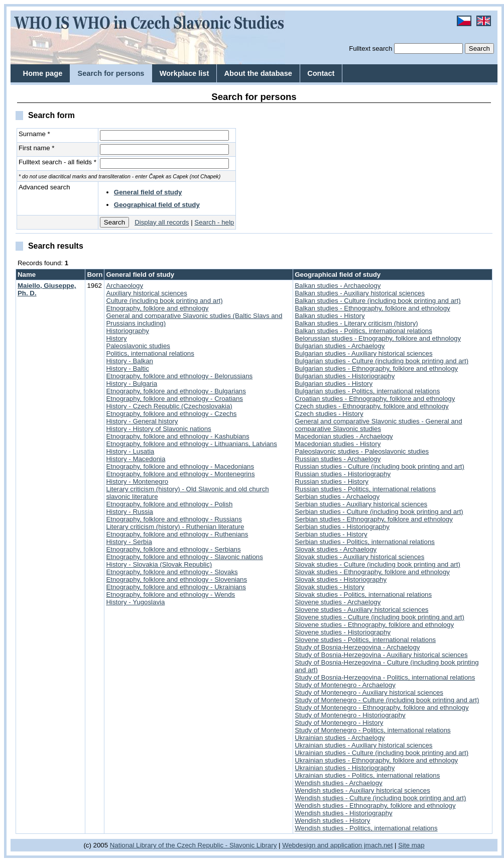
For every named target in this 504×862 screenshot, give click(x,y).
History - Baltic (128, 368)
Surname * (34, 134)
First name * (37, 148)
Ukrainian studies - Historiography (345, 768)
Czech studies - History (329, 414)
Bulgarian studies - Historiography (345, 376)
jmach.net (377, 845)
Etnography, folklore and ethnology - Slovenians (176, 579)
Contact (321, 73)
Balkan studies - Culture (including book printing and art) (377, 301)
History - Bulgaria (132, 384)
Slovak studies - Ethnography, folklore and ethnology (372, 572)
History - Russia (130, 512)
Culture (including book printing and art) (164, 301)
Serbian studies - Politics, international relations (365, 542)
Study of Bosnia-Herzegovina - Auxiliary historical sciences (381, 655)
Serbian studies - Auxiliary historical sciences (361, 504)
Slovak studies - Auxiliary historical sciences (359, 557)
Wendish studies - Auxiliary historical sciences (362, 790)
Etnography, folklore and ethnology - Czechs (171, 414)
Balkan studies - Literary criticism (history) (356, 323)
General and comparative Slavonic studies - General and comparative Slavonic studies (378, 425)
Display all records (162, 222)
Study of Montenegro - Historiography (350, 715)
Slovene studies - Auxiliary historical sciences (361, 610)
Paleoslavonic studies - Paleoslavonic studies (362, 451)
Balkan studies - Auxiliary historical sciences (360, 293)
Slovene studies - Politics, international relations (365, 640)
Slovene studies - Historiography (343, 632)
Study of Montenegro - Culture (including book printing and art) (387, 700)
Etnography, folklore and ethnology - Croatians (174, 399)
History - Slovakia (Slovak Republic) (159, 564)
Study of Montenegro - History (339, 723)
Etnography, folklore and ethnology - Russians (174, 519)
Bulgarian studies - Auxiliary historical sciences (363, 353)
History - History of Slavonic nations (158, 429)
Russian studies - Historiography (343, 474)
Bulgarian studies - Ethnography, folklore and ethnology (376, 368)
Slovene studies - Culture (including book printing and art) (380, 617)
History (116, 338)
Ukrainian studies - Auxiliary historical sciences (363, 745)
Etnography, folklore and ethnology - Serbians (173, 549)
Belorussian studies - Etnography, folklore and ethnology (378, 338)
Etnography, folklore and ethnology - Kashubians (177, 436)
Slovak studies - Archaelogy (336, 549)
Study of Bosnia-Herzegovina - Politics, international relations (385, 677)
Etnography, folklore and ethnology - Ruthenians (177, 534)
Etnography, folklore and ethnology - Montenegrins (180, 474)
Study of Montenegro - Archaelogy (345, 685)
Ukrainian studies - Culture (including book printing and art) (382, 753)
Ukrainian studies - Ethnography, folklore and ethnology (376, 760)
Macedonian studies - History (338, 444)
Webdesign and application (322, 845)
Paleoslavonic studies (138, 346)
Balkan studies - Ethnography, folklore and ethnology (372, 308)
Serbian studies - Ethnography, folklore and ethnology (374, 519)
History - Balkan (130, 361)
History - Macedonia (136, 459)
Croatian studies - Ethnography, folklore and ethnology (375, 399)
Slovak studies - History (330, 587)
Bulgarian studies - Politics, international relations (367, 391)
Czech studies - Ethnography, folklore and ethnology (372, 406)
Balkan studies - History (330, 316)
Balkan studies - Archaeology (338, 286)
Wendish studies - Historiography (343, 813)
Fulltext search (370, 48)
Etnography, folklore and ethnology (157, 308)
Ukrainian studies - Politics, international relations (367, 775)
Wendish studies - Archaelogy (339, 783)
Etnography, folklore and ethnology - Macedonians (180, 466)
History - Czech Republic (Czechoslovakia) (169, 406)
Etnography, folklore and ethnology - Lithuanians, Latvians (191, 444)
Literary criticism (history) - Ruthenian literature (175, 527)
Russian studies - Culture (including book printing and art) (380, 466)
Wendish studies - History (332, 821)
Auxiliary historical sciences (146, 293)
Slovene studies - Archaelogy (338, 602)
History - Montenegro (137, 481)
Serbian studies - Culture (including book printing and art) (379, 512)
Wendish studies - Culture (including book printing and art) (380, 798)
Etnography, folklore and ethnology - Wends (170, 595)
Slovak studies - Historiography (341, 579)
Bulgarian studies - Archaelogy (340, 346)
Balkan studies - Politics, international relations (363, 331)
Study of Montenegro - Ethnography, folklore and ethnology (382, 708)
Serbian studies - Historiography (342, 527)
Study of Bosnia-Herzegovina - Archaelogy (357, 647)
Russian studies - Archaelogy (338, 459)
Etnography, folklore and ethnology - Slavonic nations (184, 557)
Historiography (128, 331)
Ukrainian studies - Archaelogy (340, 738)
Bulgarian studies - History (334, 384)
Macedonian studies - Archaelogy (344, 436)
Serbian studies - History (331, 534)
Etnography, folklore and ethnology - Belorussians (179, 376)
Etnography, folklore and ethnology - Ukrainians (176, 587)
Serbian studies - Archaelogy (337, 497)
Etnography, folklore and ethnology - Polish (169, 504)
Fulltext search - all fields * (57, 162)
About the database (258, 73)
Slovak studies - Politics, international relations (363, 595)
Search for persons (111, 73)
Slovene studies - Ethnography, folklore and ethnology (374, 625)
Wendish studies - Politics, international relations (366, 828)
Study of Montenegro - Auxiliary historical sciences (369, 692)
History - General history (142, 421)
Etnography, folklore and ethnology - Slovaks (172, 572)
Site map (411, 845)
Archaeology (124, 286)
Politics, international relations (150, 353)
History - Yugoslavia (135, 602)
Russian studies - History (332, 481)
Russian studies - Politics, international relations (365, 489)
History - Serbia (129, 542)
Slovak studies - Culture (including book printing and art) (377, 564)
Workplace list (184, 73)
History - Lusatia (130, 451)
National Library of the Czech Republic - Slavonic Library (194, 845)
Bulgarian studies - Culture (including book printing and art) (382, 361)
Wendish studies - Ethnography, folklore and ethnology (375, 805)
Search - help (214, 222)
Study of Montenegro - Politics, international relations (372, 730)
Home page (43, 73)
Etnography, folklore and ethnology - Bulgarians (176, 391)
